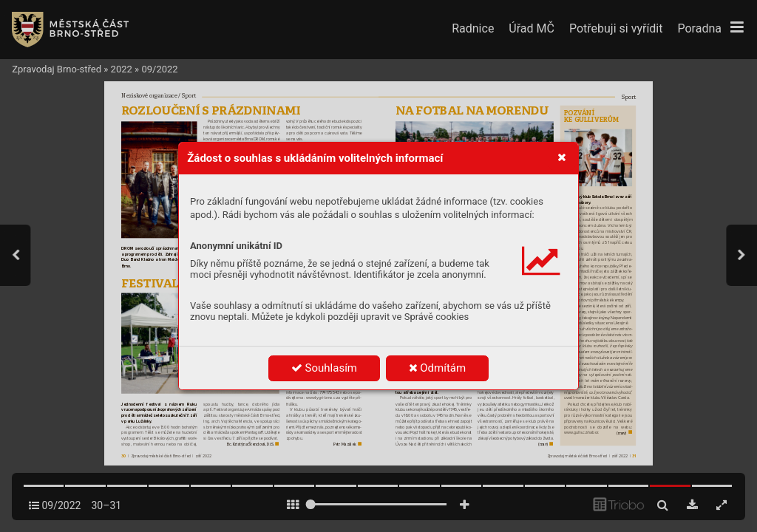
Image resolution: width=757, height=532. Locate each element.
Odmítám (438, 368)
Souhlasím (324, 368)
